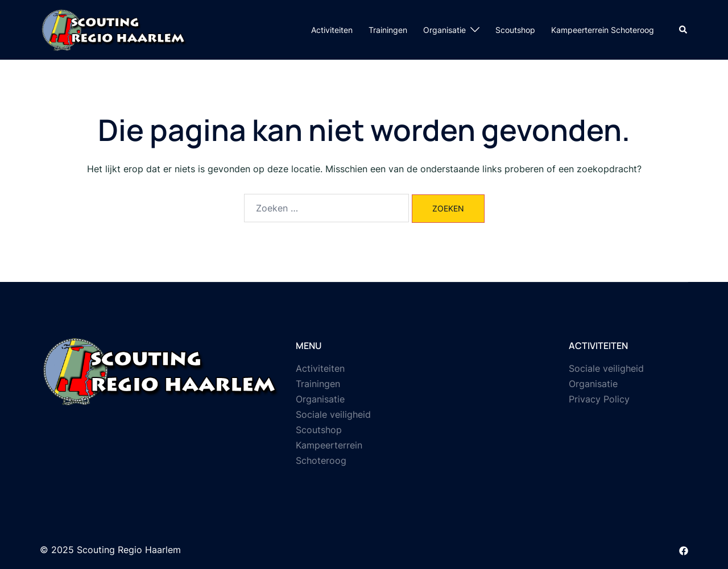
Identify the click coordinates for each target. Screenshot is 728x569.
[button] (684, 30)
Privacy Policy (599, 399)
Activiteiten (332, 30)
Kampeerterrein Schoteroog (603, 30)
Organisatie (444, 30)
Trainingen (388, 30)
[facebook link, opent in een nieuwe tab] (684, 550)
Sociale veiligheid (333, 414)
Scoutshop (515, 30)
